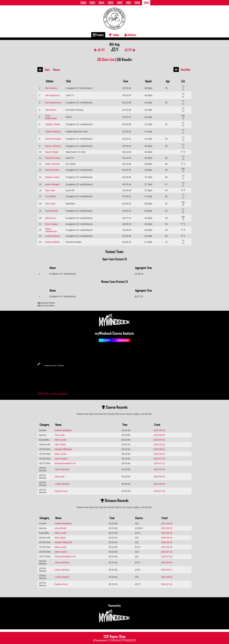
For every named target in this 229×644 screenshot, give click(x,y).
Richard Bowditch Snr (65, 463)
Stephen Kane (52, 177)
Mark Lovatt (60, 440)
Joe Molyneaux (53, 95)
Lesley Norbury (53, 236)
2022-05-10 (159, 440)
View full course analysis (53, 394)
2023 (111, 3)
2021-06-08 (167, 562)
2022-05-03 (167, 528)
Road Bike (186, 70)
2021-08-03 (159, 430)
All (40, 70)
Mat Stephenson (53, 103)
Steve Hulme (61, 459)
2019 (146, 3)
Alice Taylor (60, 444)
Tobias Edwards (53, 132)
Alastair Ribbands (63, 449)
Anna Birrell (60, 528)
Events (98, 35)
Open (47, 70)
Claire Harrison (52, 164)
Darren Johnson (53, 146)
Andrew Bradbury (63, 430)
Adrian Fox (50, 218)
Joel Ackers (51, 110)
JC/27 (99, 50)
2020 (137, 3)
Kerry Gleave (52, 224)
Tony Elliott (50, 196)
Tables (114, 35)
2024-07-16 (167, 584)
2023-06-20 (159, 435)
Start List (106, 59)
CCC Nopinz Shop (114, 638)
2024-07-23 (159, 459)
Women (56, 70)
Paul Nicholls (52, 211)
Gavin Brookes (52, 170)
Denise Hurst (61, 491)
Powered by (114, 613)
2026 (83, 3)
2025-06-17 (167, 570)
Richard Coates (53, 158)
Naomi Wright (52, 152)
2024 (101, 3)
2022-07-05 (159, 469)
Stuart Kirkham (52, 242)
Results (124, 59)
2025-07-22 (159, 463)
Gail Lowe (50, 190)
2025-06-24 (159, 444)
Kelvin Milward (52, 184)
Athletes (130, 35)
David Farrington (53, 139)
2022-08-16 (167, 533)
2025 (92, 3)
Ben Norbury (51, 88)
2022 (120, 3)
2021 (128, 3)
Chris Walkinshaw (51, 117)
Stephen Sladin (53, 124)
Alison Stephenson (51, 230)
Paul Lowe (50, 204)
